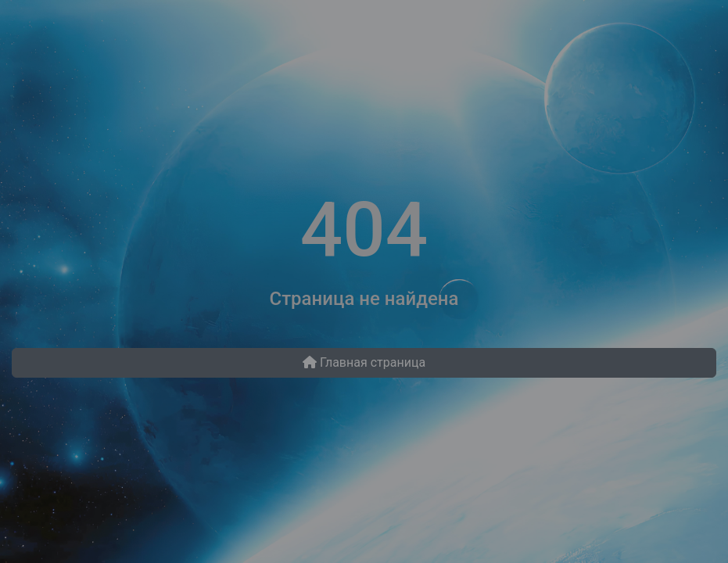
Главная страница (364, 362)
